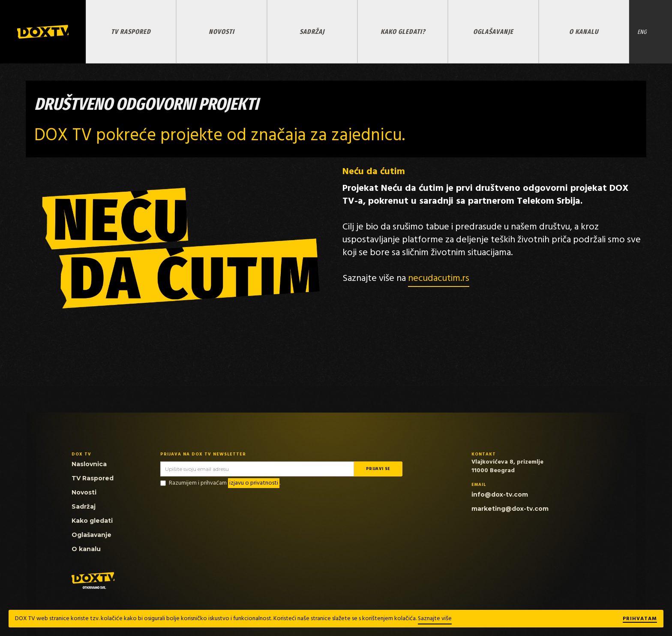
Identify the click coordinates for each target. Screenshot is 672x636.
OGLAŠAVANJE (493, 32)
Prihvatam (640, 619)
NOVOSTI (222, 32)
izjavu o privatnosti (254, 483)
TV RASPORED (131, 32)
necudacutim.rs (439, 279)
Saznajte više (435, 619)
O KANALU (584, 32)
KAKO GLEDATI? (403, 32)
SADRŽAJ (312, 32)
